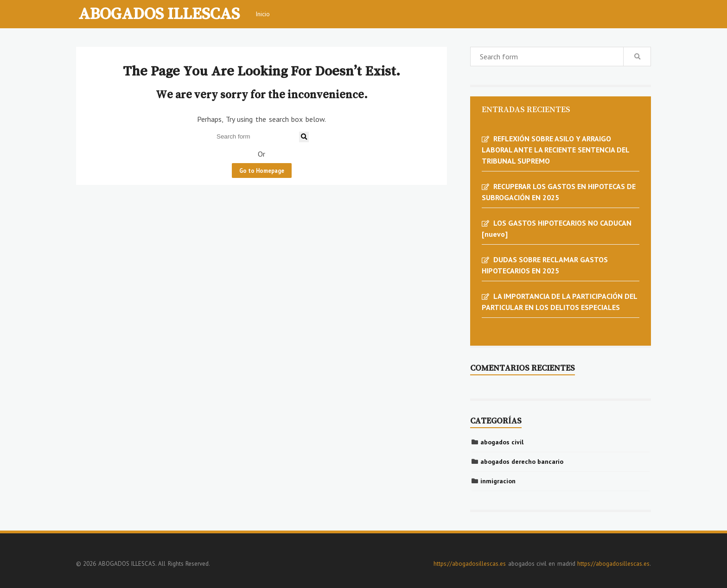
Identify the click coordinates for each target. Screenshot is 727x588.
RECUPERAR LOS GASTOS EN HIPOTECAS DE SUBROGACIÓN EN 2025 (559, 192)
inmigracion (498, 481)
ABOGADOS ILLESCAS (159, 13)
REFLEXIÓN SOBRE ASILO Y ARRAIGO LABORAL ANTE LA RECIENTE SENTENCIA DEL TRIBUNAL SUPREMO (555, 150)
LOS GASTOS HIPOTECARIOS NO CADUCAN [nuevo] (557, 228)
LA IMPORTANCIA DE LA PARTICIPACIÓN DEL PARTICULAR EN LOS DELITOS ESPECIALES (559, 302)
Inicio (263, 14)
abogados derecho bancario (522, 462)
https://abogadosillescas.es (470, 564)
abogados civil (502, 442)
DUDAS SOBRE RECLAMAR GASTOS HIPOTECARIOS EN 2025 (545, 265)
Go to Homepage (262, 171)
